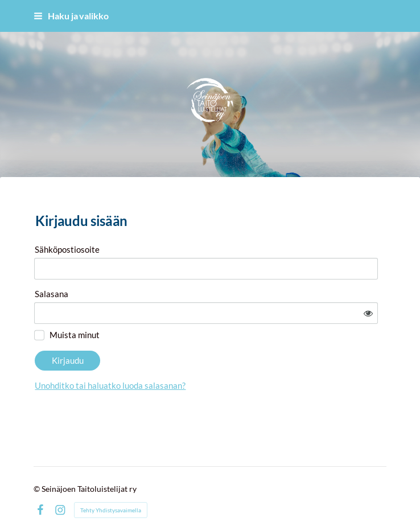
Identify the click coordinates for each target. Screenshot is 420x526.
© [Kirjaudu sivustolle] (38, 466)
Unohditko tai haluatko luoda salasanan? (211, 354)
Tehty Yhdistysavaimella (111, 487)
